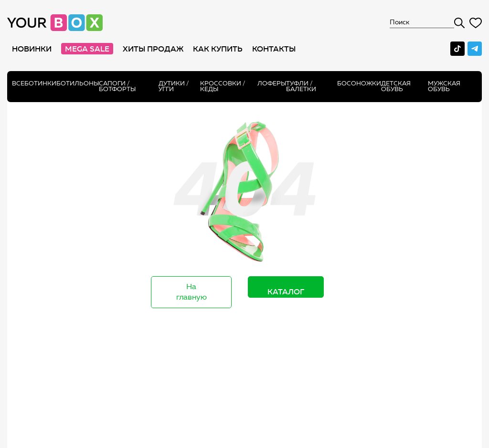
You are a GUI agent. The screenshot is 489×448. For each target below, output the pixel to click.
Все (18, 83)
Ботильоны (78, 83)
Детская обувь (396, 86)
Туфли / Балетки (301, 86)
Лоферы (272, 83)
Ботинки (40, 83)
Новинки (32, 49)
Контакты (274, 49)
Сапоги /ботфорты (117, 86)
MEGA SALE (87, 49)
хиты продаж (153, 49)
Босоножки (359, 83)
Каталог (286, 292)
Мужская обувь (444, 86)
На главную (191, 292)
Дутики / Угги (174, 86)
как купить (218, 49)
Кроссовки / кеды (223, 86)
